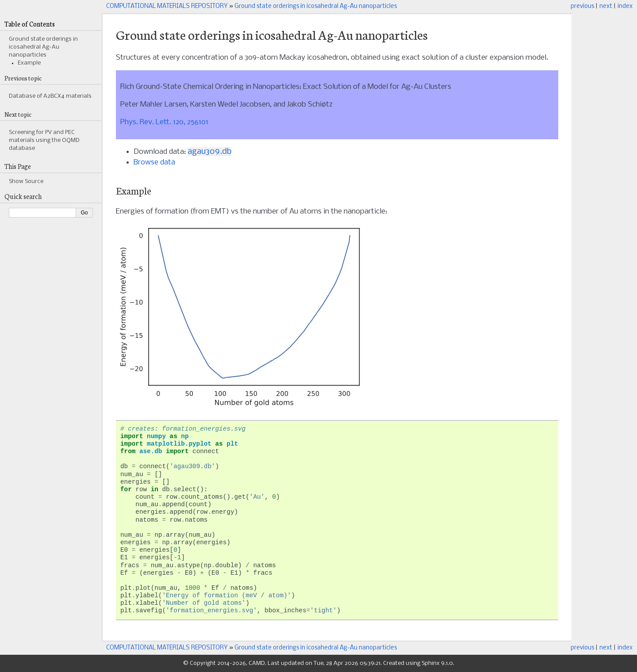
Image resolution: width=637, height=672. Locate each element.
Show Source (26, 181)
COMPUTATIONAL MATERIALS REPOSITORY (167, 6)
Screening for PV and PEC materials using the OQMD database (44, 140)
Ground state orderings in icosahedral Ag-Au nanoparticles (316, 6)
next (606, 6)
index (625, 6)
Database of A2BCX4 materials (50, 96)
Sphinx (431, 663)
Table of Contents (30, 24)
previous (582, 6)
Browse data (154, 162)
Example (29, 63)
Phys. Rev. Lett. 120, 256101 (164, 122)
